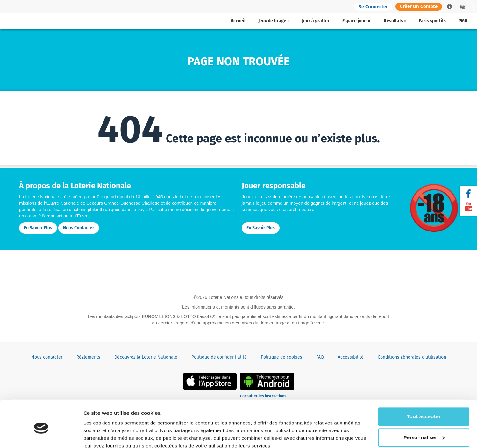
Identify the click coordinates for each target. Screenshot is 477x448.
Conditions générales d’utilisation (412, 357)
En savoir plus (38, 228)
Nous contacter (79, 228)
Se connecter (373, 7)
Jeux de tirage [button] (274, 21)
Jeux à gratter (316, 21)
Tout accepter (424, 389)
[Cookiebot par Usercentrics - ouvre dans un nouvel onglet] (41, 436)
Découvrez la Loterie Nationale (146, 357)
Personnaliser (424, 409)
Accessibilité (351, 357)
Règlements (88, 357)
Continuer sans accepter (114, 435)
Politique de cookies (281, 357)
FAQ (320, 357)
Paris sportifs (432, 21)
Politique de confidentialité (219, 357)
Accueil (238, 21)
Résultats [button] (395, 21)
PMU (463, 21)
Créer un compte (419, 6)
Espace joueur (357, 21)
